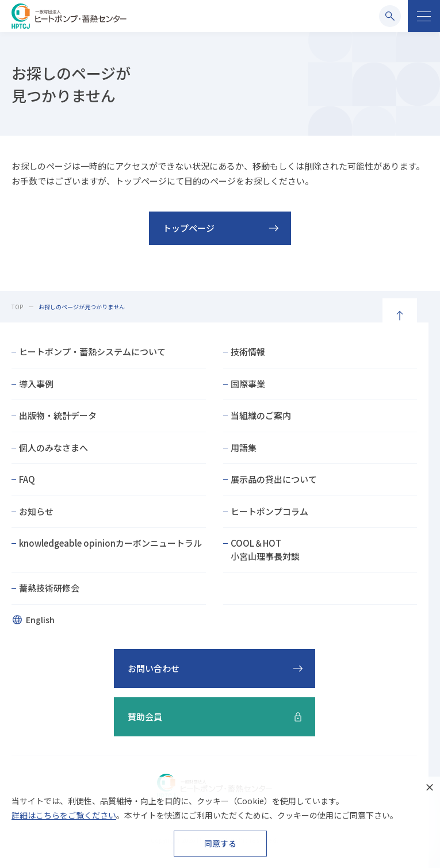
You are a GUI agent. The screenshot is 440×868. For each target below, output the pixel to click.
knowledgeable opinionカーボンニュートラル (110, 543)
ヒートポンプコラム (269, 511)
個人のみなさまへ (53, 448)
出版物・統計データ (58, 415)
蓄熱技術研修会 (49, 588)
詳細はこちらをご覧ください (64, 815)
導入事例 (36, 384)
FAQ (27, 479)
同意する (220, 843)
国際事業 (248, 384)
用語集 (244, 448)
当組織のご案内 (261, 415)
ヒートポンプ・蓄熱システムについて (92, 352)
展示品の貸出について (274, 479)
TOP (17, 307)
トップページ (189, 228)
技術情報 (248, 352)
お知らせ (36, 511)
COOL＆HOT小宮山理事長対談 (265, 550)
